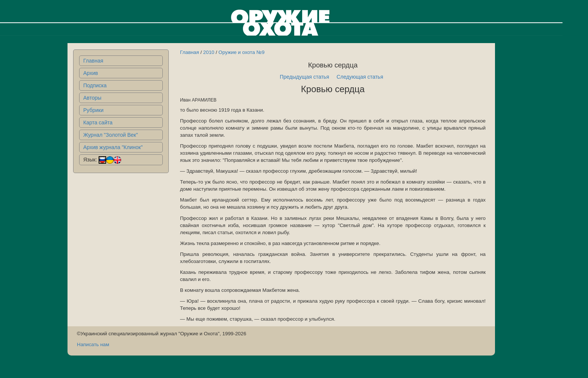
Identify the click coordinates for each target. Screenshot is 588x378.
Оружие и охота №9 (242, 52)
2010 (209, 52)
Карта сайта (98, 123)
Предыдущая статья (304, 77)
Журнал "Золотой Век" (111, 135)
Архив (91, 73)
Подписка (95, 85)
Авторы (92, 98)
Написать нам (93, 344)
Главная (93, 61)
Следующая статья (360, 77)
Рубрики (93, 110)
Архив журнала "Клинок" (113, 147)
